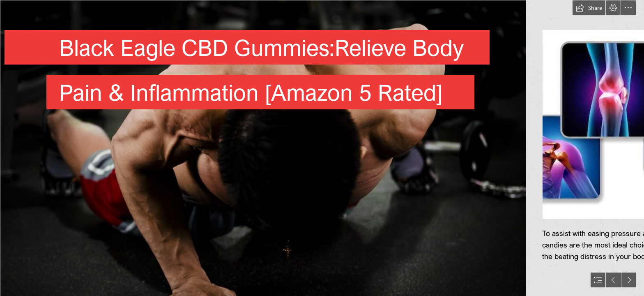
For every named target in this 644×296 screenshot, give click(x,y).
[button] (589, 8)
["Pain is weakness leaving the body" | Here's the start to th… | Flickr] (263, 148)
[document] (322, 148)
